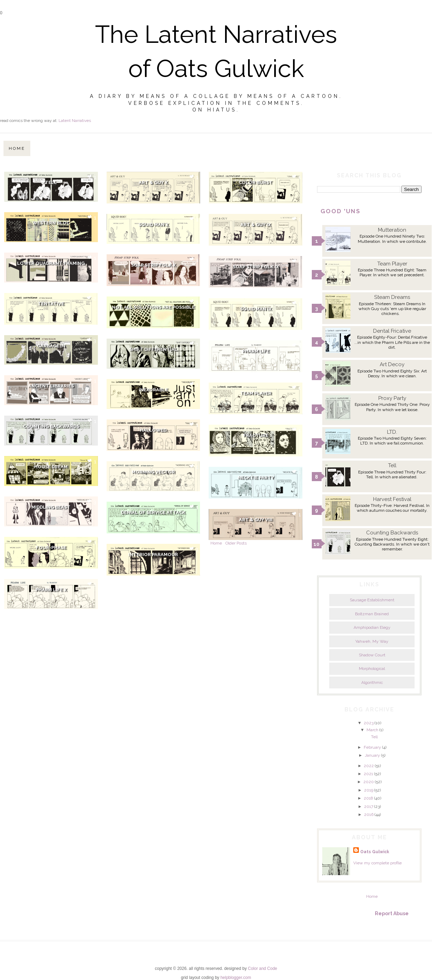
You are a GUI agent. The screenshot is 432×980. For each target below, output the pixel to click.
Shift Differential (153, 349)
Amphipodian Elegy (372, 627)
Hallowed (153, 430)
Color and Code (262, 969)
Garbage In (51, 346)
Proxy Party (392, 398)
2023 (369, 723)
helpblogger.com (236, 978)
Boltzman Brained (372, 614)
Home (17, 148)
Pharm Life (256, 351)
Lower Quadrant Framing (51, 263)
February (372, 747)
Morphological (372, 669)
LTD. (392, 432)
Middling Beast (51, 507)
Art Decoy (392, 364)
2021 (368, 774)
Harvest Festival (392, 499)
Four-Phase (51, 547)
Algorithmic (372, 682)
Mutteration (392, 230)
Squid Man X (153, 225)
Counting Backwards (51, 426)
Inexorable (153, 390)
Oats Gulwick (375, 852)
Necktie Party (256, 477)
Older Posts (236, 543)
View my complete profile (377, 863)
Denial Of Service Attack (153, 512)
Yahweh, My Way (372, 641)
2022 (369, 766)
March (372, 730)
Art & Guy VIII (256, 520)
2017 (369, 807)
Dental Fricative (392, 331)
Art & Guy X (153, 182)
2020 (369, 782)
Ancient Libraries (51, 386)
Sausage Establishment (372, 600)
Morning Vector (153, 472)
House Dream (51, 467)
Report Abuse (392, 913)
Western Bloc (51, 223)
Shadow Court (372, 655)
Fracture (256, 435)
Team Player (256, 393)
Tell (51, 182)
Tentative (51, 304)
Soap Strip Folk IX (256, 267)
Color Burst (256, 182)
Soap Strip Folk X (153, 265)
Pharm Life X (51, 590)
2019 (369, 790)
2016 (369, 815)
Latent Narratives (75, 121)
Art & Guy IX (256, 225)
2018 (368, 798)
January (372, 755)
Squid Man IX (256, 309)
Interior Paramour (153, 554)
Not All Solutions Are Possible (153, 307)
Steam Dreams (392, 297)
